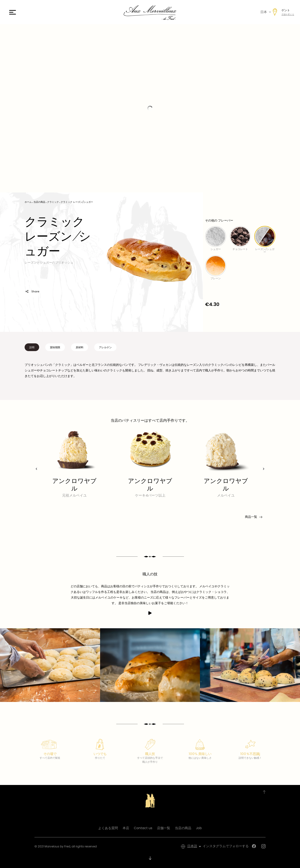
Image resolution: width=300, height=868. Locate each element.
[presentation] (36, 469)
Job (199, 828)
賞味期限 (55, 347)
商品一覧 (253, 517)
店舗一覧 (164, 828)
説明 (32, 347)
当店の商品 (183, 828)
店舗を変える (288, 15)
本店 (126, 828)
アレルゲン (105, 347)
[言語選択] (195, 846)
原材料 (80, 347)
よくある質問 (108, 828)
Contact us (143, 828)
